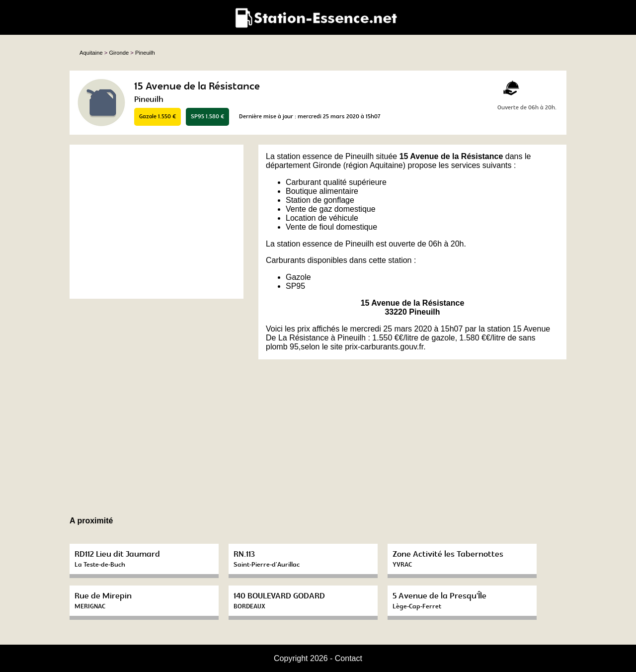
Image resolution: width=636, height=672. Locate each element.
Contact (349, 658)
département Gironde (303, 165)
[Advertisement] (157, 222)
